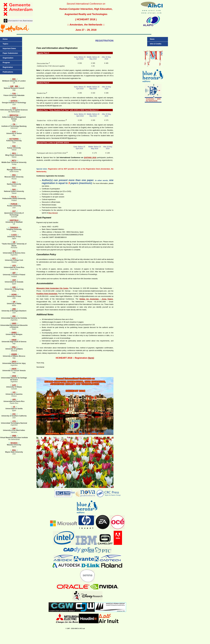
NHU (14, 182)
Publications (8, 72)
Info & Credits (156, 44)
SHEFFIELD (14, 220)
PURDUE (14, 204)
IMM (16, 86)
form (91, 358)
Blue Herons (53, 213)
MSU (14, 175)
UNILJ (14, 347)
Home (5, 39)
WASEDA (14, 443)
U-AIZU (14, 235)
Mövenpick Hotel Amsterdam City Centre (52, 288)
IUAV (14, 132)
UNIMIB (14, 354)
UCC (14, 258)
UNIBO (14, 333)
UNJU (14, 361)
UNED (14, 323)
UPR (14, 400)
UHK (14, 287)
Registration (8, 67)
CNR (12, 86)
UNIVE (14, 369)
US (14, 407)
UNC (14, 316)
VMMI (14, 436)
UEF (14, 273)
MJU (14, 168)
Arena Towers (107, 299)
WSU (14, 450)
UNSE (14, 376)
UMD (14, 309)
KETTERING (14, 139)
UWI (14, 428)
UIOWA (14, 294)
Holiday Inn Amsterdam (90, 299)
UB (14, 242)
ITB (14, 124)
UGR (14, 280)
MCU (14, 153)
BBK (14, 79)
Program (6, 62)
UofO (14, 385)
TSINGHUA (14, 227)
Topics (5, 44)
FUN (14, 94)
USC (14, 414)
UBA (14, 251)
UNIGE (14, 340)
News (152, 39)
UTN (14, 421)
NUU (14, 189)
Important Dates (9, 48)
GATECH (14, 101)
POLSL (14, 197)
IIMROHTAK (14, 115)
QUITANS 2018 (90, 157)
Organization (8, 58)
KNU (14, 146)
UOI (14, 392)
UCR (14, 266)
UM (14, 302)
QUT (14, 211)
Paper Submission (10, 53)
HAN (14, 108)
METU (14, 160)
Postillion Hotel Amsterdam (47, 294)
